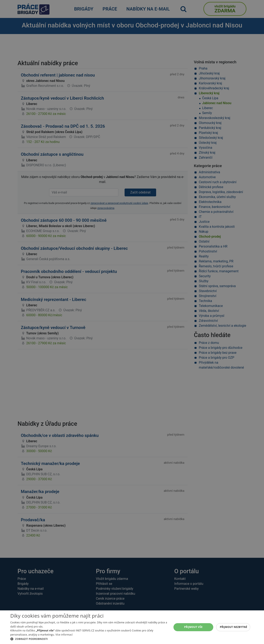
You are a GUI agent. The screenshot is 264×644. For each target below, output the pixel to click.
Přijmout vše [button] (193, 627)
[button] (89, 639)
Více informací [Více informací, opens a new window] (64, 635)
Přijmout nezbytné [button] (234, 627)
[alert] (132, 322)
